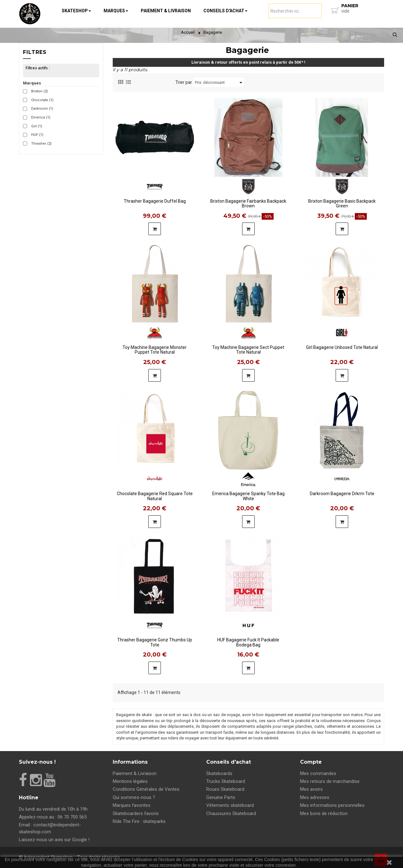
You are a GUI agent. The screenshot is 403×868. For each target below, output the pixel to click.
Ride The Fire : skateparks (139, 821)
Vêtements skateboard (230, 805)
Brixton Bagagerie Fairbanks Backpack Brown (248, 202)
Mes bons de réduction (324, 813)
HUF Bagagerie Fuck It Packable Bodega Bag (248, 640)
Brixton (40, 91)
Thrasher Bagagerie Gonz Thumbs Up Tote (155, 640)
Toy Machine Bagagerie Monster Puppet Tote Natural (155, 348)
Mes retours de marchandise (330, 781)
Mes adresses (315, 797)
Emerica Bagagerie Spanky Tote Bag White (248, 494)
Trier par (184, 82)
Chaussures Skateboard (231, 813)
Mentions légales (130, 781)
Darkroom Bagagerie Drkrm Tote (342, 494)
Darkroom (42, 109)
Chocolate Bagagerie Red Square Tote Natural (155, 494)
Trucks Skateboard (226, 781)
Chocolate (42, 100)
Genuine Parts (221, 797)
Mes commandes (318, 773)
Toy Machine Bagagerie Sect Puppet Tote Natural (248, 348)
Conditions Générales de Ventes (146, 789)
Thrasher (41, 144)
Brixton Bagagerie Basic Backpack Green (342, 202)
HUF (37, 135)
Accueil (188, 32)
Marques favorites (132, 805)
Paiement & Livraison (135, 773)
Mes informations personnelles (332, 805)
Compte (311, 762)
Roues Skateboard (225, 789)
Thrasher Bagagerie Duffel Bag (155, 201)
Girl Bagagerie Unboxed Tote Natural (342, 347)
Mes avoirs (311, 789)
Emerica (41, 117)
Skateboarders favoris (136, 813)
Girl (37, 126)
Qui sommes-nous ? (134, 797)
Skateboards (219, 773)
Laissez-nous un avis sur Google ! (54, 840)
